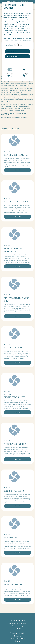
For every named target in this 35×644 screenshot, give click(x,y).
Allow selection (12, 51)
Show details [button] (18, 61)
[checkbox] (10, 69)
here (20, 45)
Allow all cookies (13, 56)
